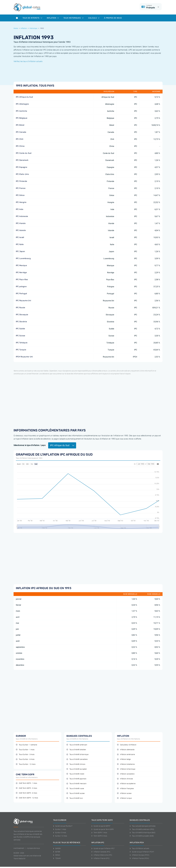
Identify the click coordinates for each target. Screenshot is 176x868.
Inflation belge (124, 759)
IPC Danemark (22, 160)
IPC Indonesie (22, 216)
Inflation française (125, 789)
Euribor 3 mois (60, 833)
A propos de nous (33, 848)
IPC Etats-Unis (22, 174)
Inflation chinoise (125, 779)
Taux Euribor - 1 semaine (26, 745)
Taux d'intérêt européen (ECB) (142, 836)
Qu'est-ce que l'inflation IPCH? (142, 852)
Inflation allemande (126, 750)
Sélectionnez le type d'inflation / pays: (30, 445)
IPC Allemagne (22, 104)
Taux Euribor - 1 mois (25, 750)
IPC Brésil (20, 125)
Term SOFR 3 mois (99, 836)
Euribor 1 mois (60, 829)
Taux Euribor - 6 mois (25, 759)
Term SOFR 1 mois (99, 833)
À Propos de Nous (113, 18)
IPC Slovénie (21, 322)
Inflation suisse (124, 793)
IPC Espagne (22, 167)
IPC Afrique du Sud (24, 97)
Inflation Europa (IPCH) (140, 855)
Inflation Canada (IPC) (101, 852)
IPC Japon (20, 251)
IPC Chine (20, 146)
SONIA (57, 855)
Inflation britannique (126, 769)
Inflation (53, 18)
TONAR (57, 858)
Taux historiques (73, 18)
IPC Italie (20, 244)
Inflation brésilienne (126, 764)
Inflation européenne (126, 784)
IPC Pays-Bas (22, 279)
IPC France (21, 188)
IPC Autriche (21, 111)
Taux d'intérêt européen (77, 769)
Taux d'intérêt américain (77, 745)
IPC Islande (21, 230)
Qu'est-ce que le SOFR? (101, 826)
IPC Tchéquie (22, 343)
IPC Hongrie (21, 202)
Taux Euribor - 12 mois (26, 764)
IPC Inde (20, 209)
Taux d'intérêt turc (75, 798)
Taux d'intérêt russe (75, 789)
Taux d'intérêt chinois (76, 764)
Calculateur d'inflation (127, 745)
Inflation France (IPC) (101, 858)
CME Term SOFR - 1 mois (26, 783)
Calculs (94, 18)
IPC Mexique (21, 265)
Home (16, 28)
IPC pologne (21, 286)
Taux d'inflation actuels (139, 848)
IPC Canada (21, 132)
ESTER (57, 852)
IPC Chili (20, 139)
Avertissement (19, 848)
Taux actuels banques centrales (143, 826)
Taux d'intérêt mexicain (77, 784)
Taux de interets (32, 18)
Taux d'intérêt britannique (77, 754)
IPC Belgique (22, 118)
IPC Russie (21, 308)
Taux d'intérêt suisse (76, 793)
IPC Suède (20, 329)
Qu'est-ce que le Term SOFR (103, 829)
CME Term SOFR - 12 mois (27, 798)
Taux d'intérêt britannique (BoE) (143, 833)
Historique (33, 28)
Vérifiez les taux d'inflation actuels (28, 61)
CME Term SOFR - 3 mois (26, 788)
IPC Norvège (21, 272)
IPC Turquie (21, 350)
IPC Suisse (21, 336)
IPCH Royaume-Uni (24, 357)
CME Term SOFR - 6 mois (26, 793)
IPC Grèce (20, 195)
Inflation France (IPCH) (139, 858)
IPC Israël (20, 237)
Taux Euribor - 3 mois (25, 754)
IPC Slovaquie (22, 315)
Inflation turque (124, 798)
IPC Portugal (21, 293)
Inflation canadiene (126, 774)
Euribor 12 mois (60, 836)
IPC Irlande (21, 223)
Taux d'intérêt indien (75, 774)
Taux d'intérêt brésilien (76, 750)
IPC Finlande (21, 181)
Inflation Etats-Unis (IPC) (102, 855)
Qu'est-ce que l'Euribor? (63, 826)
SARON (57, 848)
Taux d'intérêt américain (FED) (142, 829)
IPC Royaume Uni (24, 301)
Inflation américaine (126, 754)
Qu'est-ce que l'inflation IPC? (103, 848)
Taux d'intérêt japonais (76, 779)
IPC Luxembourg (23, 258)
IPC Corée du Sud (24, 153)
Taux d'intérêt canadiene (77, 759)
